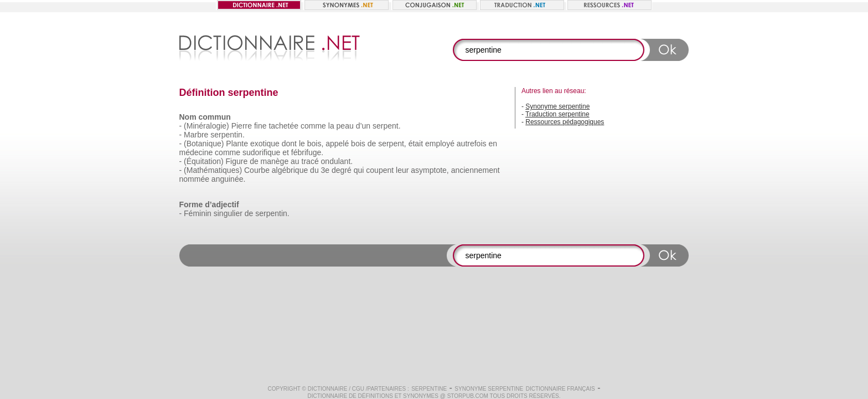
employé (440, 144)
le (302, 144)
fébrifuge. (307, 152)
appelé (337, 144)
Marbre (196, 135)
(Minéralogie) (206, 126)
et (286, 152)
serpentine (429, 389)
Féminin (198, 213)
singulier (228, 213)
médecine (196, 152)
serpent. (387, 126)
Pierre (242, 126)
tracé (310, 161)
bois (358, 144)
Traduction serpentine (557, 114)
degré (342, 170)
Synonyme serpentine (557, 106)
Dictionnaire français (560, 389)
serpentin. (227, 135)
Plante (237, 144)
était (416, 144)
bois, (316, 144)
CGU (358, 389)
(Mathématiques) (213, 170)
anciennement (476, 170)
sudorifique (262, 152)
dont (289, 144)
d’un (363, 126)
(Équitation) (204, 161)
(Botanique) (204, 144)
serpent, (392, 144)
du (314, 170)
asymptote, (430, 170)
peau (345, 126)
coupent (380, 170)
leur (402, 170)
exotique (265, 144)
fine (260, 126)
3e (325, 170)
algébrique (290, 170)
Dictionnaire (328, 389)
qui (359, 170)
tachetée (283, 126)
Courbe (257, 170)
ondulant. (337, 161)
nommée (194, 179)
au (295, 161)
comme (313, 126)
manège (275, 161)
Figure (237, 161)
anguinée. (229, 179)
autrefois (472, 144)
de (372, 144)
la (331, 126)
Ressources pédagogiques (565, 122)
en (493, 144)
